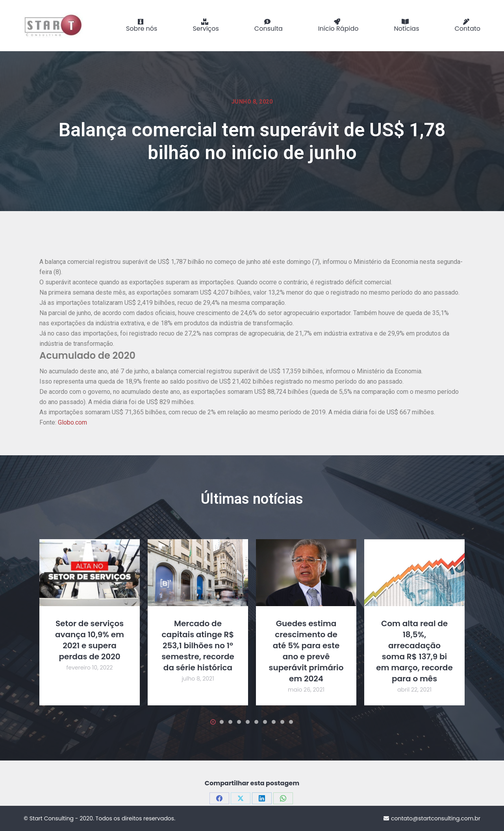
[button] (48, 722)
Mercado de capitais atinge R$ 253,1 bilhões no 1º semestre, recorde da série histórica (198, 646)
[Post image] (90, 573)
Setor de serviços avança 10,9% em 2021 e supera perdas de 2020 (90, 640)
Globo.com (72, 422)
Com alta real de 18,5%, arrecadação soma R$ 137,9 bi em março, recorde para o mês (414, 651)
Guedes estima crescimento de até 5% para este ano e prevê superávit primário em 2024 (306, 651)
